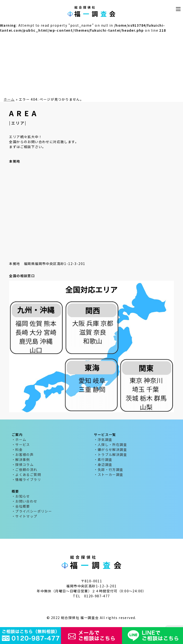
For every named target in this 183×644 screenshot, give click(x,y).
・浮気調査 (103, 439)
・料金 (17, 449)
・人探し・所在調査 (110, 444)
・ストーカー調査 (109, 474)
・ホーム (19, 439)
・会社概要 (21, 506)
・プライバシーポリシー (32, 511)
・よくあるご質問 (26, 474)
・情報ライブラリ (26, 479)
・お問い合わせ (25, 501)
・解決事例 (21, 459)
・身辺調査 (103, 464)
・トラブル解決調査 (110, 454)
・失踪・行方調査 (109, 469)
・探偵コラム (23, 464)
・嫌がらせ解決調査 (110, 449)
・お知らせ (21, 496)
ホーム (9, 99)
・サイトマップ (25, 516)
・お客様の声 (23, 454)
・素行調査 (103, 459)
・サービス (21, 444)
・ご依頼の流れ (25, 469)
